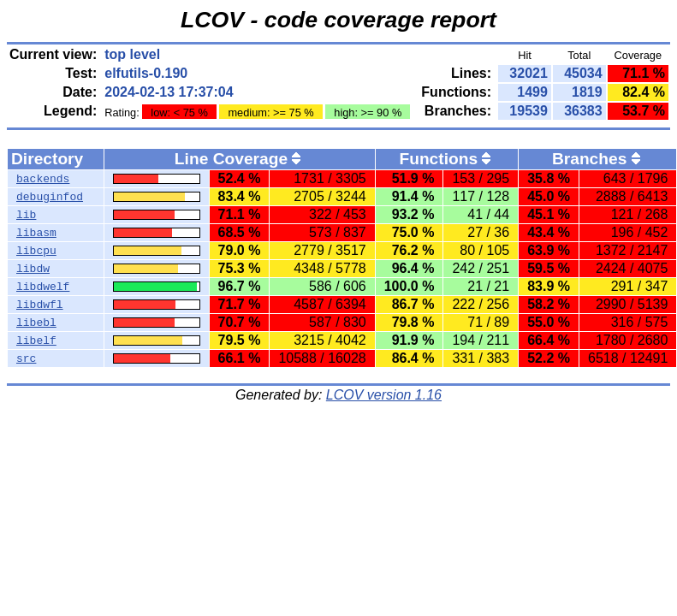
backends (43, 179)
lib (26, 215)
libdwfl (40, 305)
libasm (36, 233)
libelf (36, 341)
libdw (33, 269)
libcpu (36, 251)
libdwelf (43, 287)
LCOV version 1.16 (384, 395)
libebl (36, 323)
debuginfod (50, 197)
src (26, 358)
